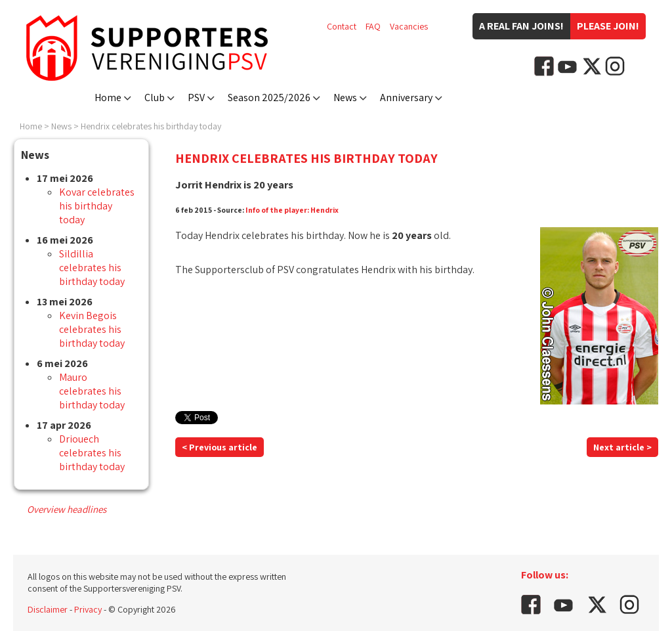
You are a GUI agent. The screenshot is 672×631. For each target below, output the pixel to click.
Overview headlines (67, 509)
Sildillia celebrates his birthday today (92, 268)
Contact (342, 26)
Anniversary (406, 98)
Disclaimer (48, 609)
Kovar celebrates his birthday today (97, 206)
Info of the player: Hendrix (292, 210)
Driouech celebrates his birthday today (92, 453)
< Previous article (220, 447)
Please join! (608, 26)
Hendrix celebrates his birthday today (151, 126)
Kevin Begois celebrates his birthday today (92, 329)
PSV (196, 98)
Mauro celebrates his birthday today (92, 391)
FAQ (373, 26)
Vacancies (409, 26)
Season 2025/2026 (269, 98)
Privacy (88, 609)
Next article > (622, 447)
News (345, 98)
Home (108, 98)
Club (155, 98)
